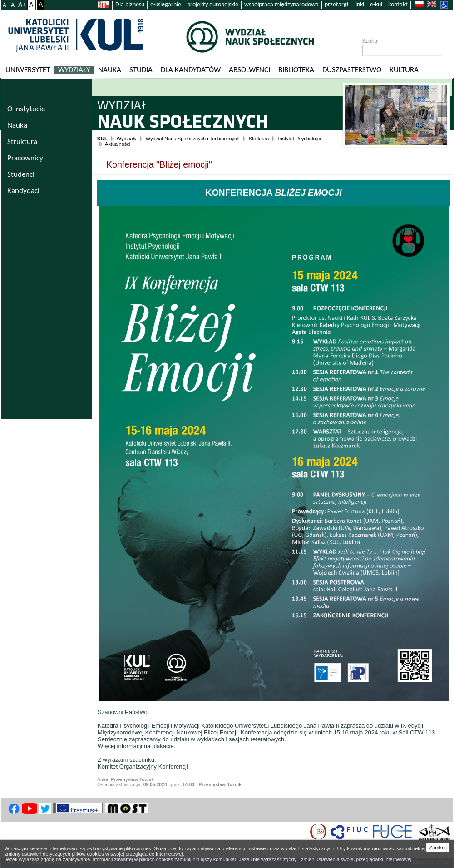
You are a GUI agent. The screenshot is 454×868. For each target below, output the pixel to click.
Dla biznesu (130, 5)
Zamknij (438, 848)
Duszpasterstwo (352, 70)
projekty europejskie (213, 5)
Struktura (259, 139)
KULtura (404, 70)
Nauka (110, 70)
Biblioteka (296, 70)
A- (5, 5)
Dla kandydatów (191, 70)
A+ (22, 5)
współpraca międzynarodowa (281, 5)
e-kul (376, 5)
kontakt (398, 5)
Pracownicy (25, 158)
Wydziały (74, 70)
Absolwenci (249, 70)
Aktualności (118, 144)
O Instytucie (26, 109)
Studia (141, 70)
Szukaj (370, 41)
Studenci (21, 175)
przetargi (336, 5)
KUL (102, 139)
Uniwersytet (28, 70)
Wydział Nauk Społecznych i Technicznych (193, 139)
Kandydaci (23, 191)
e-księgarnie (166, 5)
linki (359, 5)
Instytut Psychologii (299, 139)
